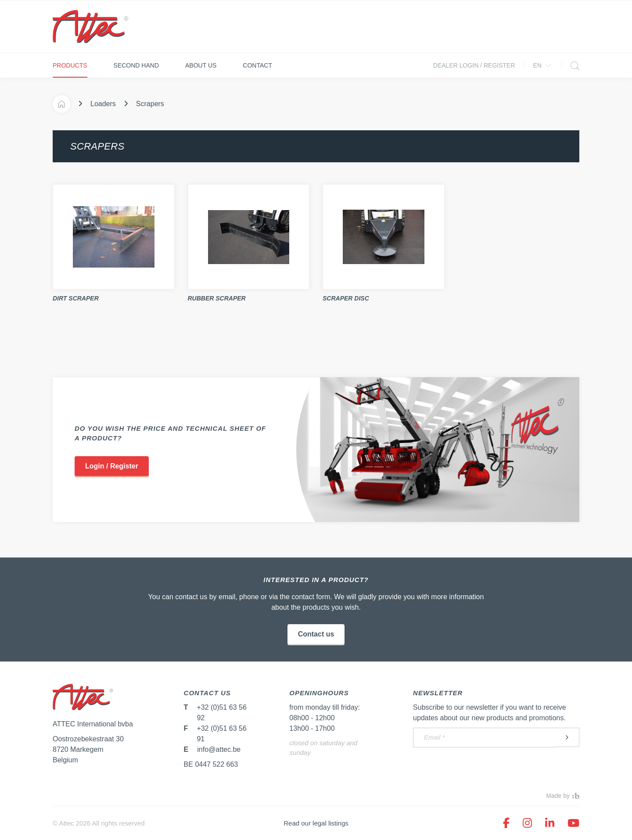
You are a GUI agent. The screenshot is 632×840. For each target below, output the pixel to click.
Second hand (136, 65)
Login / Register (112, 466)
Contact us (316, 634)
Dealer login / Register (474, 65)
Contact (257, 65)
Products (70, 65)
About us (201, 65)
